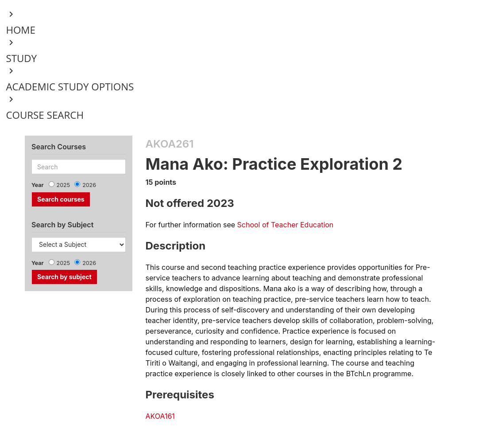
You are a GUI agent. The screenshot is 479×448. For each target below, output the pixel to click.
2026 (89, 185)
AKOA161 (160, 416)
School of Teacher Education (286, 225)
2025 (64, 185)
